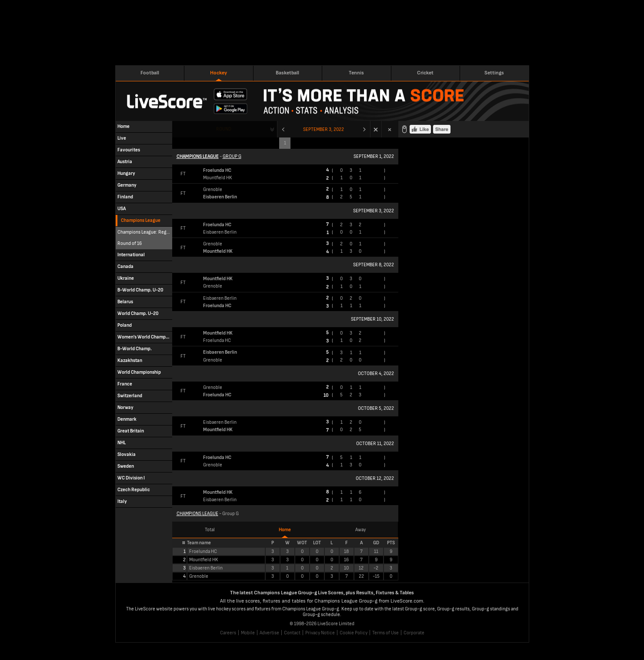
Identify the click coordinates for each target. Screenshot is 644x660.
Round (224, 129)
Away (360, 530)
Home (285, 530)
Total (210, 530)
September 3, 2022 (324, 129)
